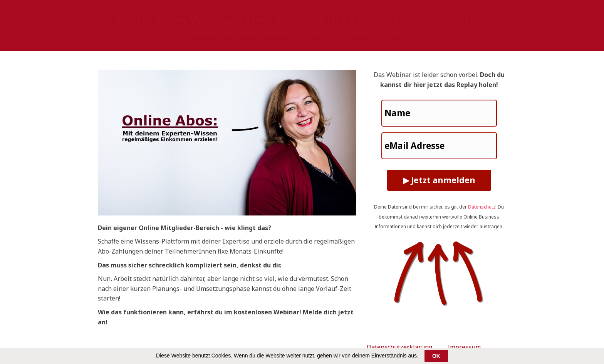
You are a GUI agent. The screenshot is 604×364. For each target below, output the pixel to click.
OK (436, 356)
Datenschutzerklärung (399, 347)
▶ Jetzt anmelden (439, 180)
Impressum (464, 347)
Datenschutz (482, 207)
